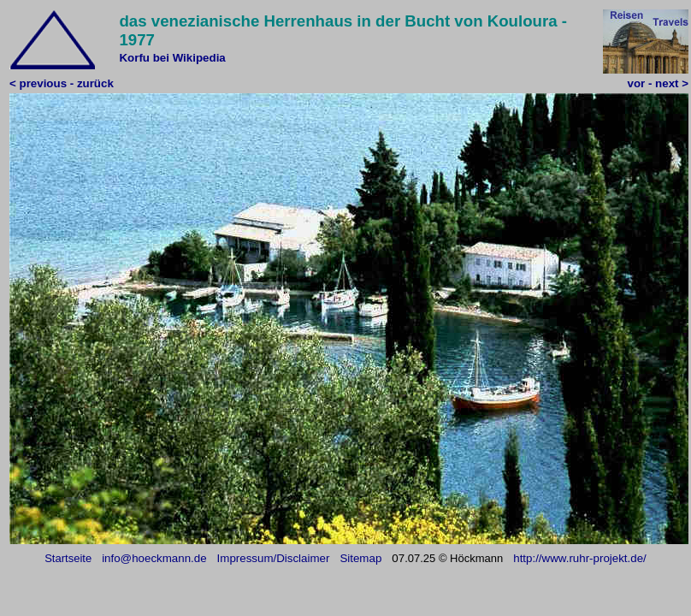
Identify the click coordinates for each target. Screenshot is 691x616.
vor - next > (658, 83)
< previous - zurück (62, 83)
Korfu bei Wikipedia (172, 58)
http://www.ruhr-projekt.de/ (580, 558)
